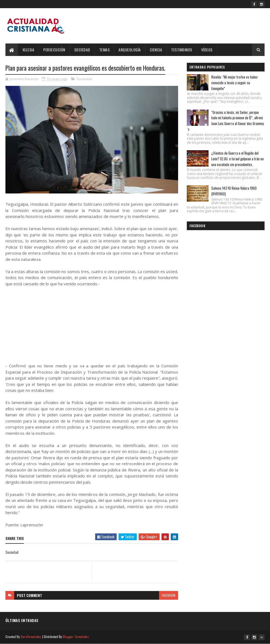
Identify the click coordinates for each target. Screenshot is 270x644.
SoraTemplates (31, 637)
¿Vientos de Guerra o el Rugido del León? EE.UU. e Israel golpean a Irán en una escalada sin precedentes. (238, 159)
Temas (105, 50)
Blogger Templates (76, 637)
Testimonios (182, 50)
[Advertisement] (92, 325)
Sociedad (82, 50)
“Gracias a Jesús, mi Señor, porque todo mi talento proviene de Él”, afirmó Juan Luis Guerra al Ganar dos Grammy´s (225, 121)
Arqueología (130, 50)
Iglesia (29, 50)
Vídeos (207, 50)
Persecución (54, 50)
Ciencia (156, 50)
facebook (169, 595)
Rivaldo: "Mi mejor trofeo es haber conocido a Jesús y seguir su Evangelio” (235, 83)
